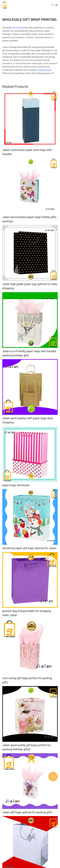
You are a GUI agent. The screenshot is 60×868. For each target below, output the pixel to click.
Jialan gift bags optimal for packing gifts (27, 812)
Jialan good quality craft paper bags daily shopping (28, 420)
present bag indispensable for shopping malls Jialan (27, 613)
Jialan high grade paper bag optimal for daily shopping (30, 286)
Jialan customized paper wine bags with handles (27, 152)
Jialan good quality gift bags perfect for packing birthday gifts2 (27, 747)
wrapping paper (44, 70)
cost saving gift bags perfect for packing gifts (27, 680)
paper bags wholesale (16, 485)
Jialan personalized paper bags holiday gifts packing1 (29, 219)
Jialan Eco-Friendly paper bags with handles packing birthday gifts (29, 353)
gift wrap (17, 28)
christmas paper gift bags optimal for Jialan (29, 548)
